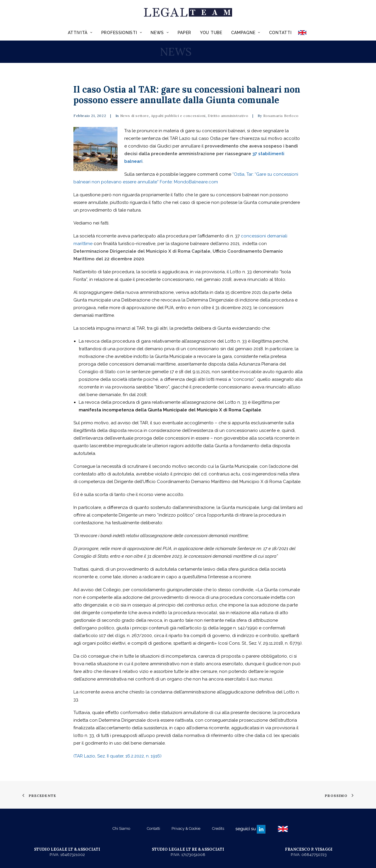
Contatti (280, 33)
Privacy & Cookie (186, 828)
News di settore (135, 116)
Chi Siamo (121, 828)
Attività (80, 33)
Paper (185, 33)
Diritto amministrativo (228, 116)
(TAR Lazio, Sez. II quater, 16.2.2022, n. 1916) (117, 756)
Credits (218, 828)
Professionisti (122, 33)
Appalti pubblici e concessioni (178, 116)
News (160, 33)
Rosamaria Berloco (281, 116)
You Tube (211, 33)
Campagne (246, 33)
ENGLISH (304, 33)
